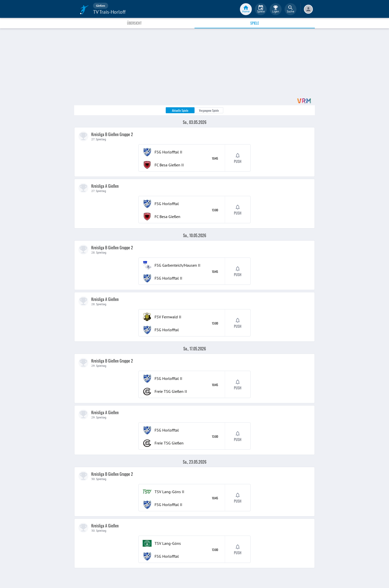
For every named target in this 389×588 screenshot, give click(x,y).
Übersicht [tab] (134, 23)
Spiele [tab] (255, 23)
